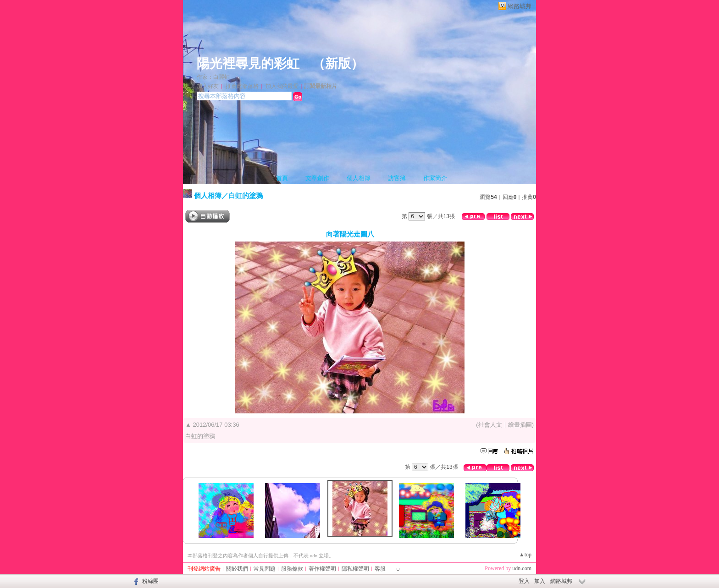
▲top (525, 555)
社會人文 (490, 425)
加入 (540, 581)
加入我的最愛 (282, 86)
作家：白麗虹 (213, 77)
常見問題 (265, 569)
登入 (524, 581)
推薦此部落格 (242, 86)
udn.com (522, 568)
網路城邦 (520, 6)
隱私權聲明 (355, 569)
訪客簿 (397, 178)
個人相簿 (359, 178)
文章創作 (317, 178)
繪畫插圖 (520, 425)
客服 (380, 569)
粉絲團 (150, 581)
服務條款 (292, 569)
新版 (338, 63)
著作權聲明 (322, 569)
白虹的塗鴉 (246, 195)
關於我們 (237, 569)
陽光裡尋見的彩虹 (248, 63)
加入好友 (208, 86)
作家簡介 (435, 178)
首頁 (282, 178)
